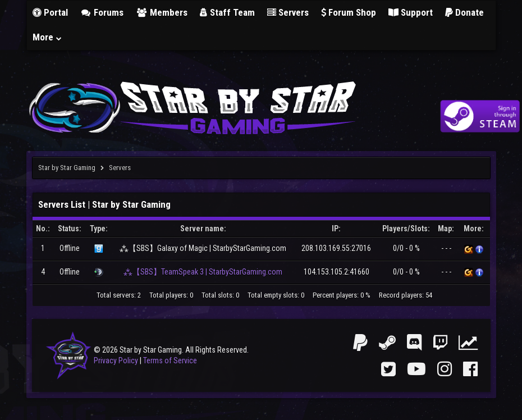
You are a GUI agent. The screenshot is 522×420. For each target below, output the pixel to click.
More (48, 37)
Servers (288, 12)
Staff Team (227, 12)
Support (411, 12)
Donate (464, 12)
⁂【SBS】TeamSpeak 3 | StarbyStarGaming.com (203, 272)
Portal (50, 12)
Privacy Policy (116, 360)
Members (162, 12)
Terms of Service (170, 360)
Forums (102, 12)
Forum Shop (349, 12)
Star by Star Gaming (67, 168)
